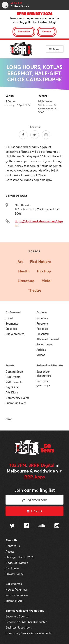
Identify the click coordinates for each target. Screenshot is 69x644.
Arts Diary (12, 392)
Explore (42, 312)
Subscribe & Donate (50, 365)
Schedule (42, 318)
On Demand (13, 312)
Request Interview (17, 595)
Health (24, 271)
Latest (9, 318)
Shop (9, 419)
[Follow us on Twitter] (12, 526)
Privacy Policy (14, 574)
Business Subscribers (19, 627)
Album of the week (48, 339)
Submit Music (14, 601)
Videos (41, 355)
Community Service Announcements (29, 633)
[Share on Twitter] (35, 135)
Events (10, 365)
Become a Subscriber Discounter (26, 622)
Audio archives (15, 334)
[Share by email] (46, 135)
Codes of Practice (17, 563)
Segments (12, 323)
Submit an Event (16, 403)
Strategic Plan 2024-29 (20, 557)
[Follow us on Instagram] (57, 526)
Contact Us (13, 546)
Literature (26, 281)
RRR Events (13, 377)
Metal (46, 281)
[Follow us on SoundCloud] (42, 526)
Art (20, 261)
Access (10, 552)
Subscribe (24, 31)
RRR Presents (14, 382)
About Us (11, 540)
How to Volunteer (16, 589)
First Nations (41, 261)
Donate (47, 31)
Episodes (11, 329)
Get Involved (14, 584)
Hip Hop (44, 271)
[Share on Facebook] (23, 135)
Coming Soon (14, 372)
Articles (41, 350)
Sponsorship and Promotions (25, 611)
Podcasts (42, 329)
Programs (43, 323)
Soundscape (44, 344)
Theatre (35, 290)
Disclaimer (12, 568)
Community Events (17, 398)
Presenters (43, 334)
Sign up (34, 511)
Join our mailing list (35, 490)
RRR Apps (35, 477)
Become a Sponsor (17, 616)
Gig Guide (12, 387)
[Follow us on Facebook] (26, 526)
